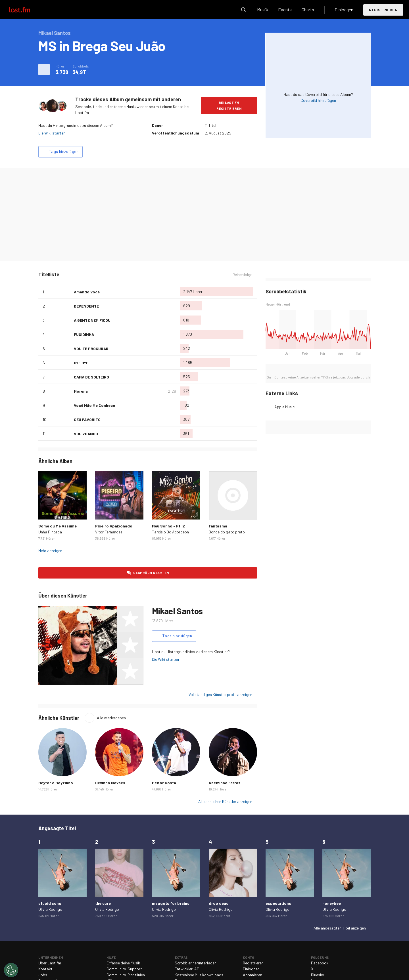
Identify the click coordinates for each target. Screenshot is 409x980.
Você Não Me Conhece (94, 405)
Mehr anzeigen (50, 551)
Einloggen (344, 10)
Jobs (43, 975)
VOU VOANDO (86, 434)
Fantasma (218, 526)
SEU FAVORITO (87, 419)
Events (285, 10)
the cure (103, 903)
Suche (243, 10)
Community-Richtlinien (126, 975)
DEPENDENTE (86, 306)
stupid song (50, 903)
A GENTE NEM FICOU (92, 320)
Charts (308, 10)
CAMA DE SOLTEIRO (91, 377)
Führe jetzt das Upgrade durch (347, 377)
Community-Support (124, 969)
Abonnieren (253, 975)
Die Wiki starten (52, 133)
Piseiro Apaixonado (114, 526)
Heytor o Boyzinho (56, 783)
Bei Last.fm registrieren (229, 105)
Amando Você (87, 292)
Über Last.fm (50, 963)
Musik (263, 10)
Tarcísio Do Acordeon (170, 532)
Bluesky (317, 975)
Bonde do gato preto (227, 532)
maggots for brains (171, 903)
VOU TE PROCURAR (91, 349)
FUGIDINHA (84, 334)
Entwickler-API (187, 969)
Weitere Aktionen (44, 70)
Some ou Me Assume (58, 526)
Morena (81, 391)
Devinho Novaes (110, 783)
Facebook (320, 963)
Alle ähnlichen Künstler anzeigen (225, 801)
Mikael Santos (177, 611)
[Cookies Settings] (11, 970)
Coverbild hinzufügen (318, 100)
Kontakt (45, 969)
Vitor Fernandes (109, 532)
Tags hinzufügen (64, 151)
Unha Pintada (50, 532)
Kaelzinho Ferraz (225, 783)
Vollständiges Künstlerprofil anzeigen (220, 694)
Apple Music (284, 407)
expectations (278, 903)
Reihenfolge (242, 275)
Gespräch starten (151, 573)
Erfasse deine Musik (123, 963)
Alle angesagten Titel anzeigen (340, 928)
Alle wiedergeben (111, 718)
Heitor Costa (164, 783)
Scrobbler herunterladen (196, 963)
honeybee (332, 903)
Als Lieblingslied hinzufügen (67, 292)
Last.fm (26, 10)
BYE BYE (81, 363)
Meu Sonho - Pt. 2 (168, 526)
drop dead (219, 903)
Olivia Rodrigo (50, 909)
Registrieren (383, 10)
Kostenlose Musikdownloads (199, 975)
